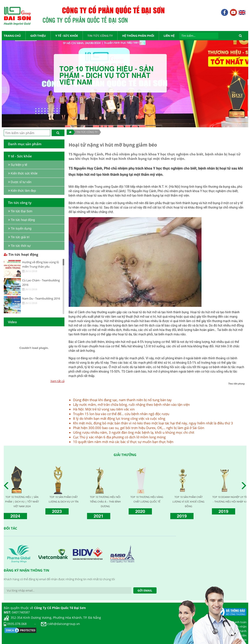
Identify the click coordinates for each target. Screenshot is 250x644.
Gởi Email (145, 590)
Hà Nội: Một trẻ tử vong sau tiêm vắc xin (104, 409)
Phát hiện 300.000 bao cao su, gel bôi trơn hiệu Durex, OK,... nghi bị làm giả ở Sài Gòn (139, 428)
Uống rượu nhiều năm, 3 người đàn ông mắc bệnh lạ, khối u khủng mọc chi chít (134, 432)
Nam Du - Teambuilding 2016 (41, 298)
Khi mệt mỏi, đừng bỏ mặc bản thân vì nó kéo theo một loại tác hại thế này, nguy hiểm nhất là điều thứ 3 (153, 423)
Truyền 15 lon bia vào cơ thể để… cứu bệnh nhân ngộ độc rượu (121, 414)
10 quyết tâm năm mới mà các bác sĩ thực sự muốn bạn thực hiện (123, 442)
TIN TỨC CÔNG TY (87, 132)
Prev (7, 486)
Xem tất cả (57, 381)
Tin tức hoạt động (21, 254)
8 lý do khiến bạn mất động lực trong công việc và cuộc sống (119, 418)
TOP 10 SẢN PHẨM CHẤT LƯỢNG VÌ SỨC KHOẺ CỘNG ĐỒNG (188, 502)
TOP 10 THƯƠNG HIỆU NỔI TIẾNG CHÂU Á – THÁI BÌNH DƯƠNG (105, 502)
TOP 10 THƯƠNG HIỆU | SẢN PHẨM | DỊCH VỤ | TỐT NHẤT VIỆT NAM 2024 (22, 502)
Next (245, 486)
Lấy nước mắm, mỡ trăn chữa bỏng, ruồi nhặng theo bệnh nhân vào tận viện (131, 404)
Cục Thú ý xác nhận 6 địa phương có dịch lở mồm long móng (119, 437)
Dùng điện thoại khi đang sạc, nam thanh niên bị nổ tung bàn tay (122, 400)
